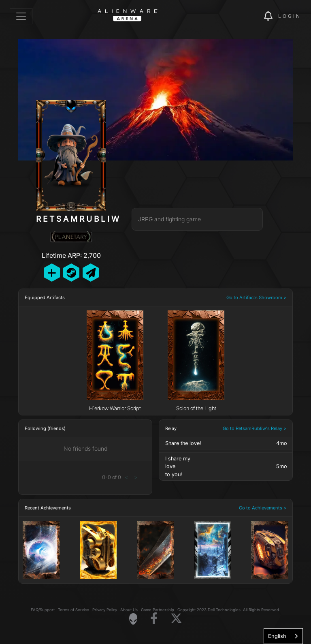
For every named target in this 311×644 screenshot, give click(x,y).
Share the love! (183, 443)
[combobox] (283, 636)
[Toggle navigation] (21, 16)
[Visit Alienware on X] (176, 619)
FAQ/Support (43, 610)
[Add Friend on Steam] (71, 273)
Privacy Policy (105, 610)
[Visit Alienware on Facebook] (154, 619)
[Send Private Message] (91, 273)
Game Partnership (158, 610)
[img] (244, 16)
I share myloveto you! (178, 466)
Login (290, 16)
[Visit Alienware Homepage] (133, 619)
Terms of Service (73, 610)
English (277, 636)
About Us (129, 610)
